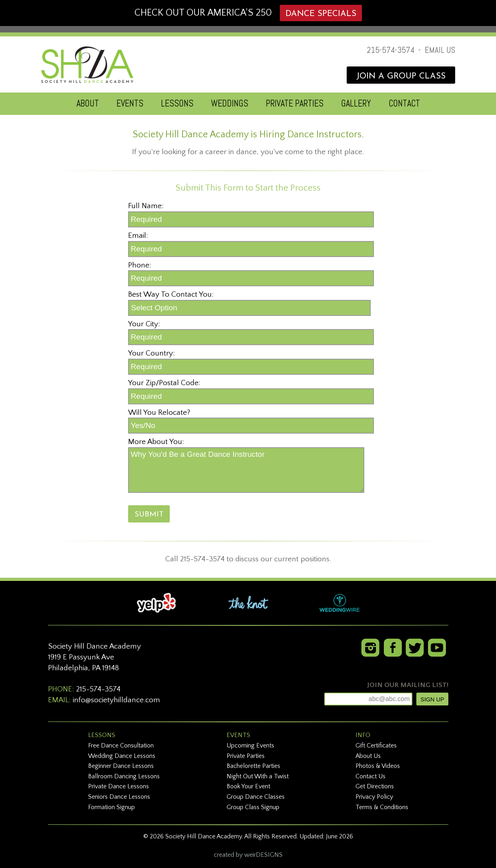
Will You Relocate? (159, 413)
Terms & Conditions (382, 807)
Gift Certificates (376, 745)
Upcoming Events (250, 745)
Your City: (144, 324)
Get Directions (375, 786)
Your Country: (152, 353)
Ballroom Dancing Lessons (124, 776)
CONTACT (404, 103)
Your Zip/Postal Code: (164, 383)
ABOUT (88, 103)
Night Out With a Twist (258, 776)
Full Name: (146, 206)
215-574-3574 (391, 50)
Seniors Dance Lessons (119, 797)
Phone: (140, 265)
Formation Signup (111, 807)
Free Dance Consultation (121, 745)
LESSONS (177, 103)
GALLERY (356, 103)
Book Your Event (248, 786)
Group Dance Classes (256, 797)
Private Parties (246, 756)
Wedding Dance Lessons (122, 756)
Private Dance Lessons (118, 786)
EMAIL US (440, 50)
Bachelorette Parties (253, 766)
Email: (138, 236)
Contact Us (370, 776)
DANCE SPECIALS (321, 14)
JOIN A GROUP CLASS (401, 76)
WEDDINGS (230, 103)
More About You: (156, 442)
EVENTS (130, 103)
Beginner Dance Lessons (121, 766)
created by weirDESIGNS (248, 855)
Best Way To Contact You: (171, 294)
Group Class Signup (253, 807)
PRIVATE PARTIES (295, 103)
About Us (368, 756)
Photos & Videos (378, 766)
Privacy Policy (374, 797)
